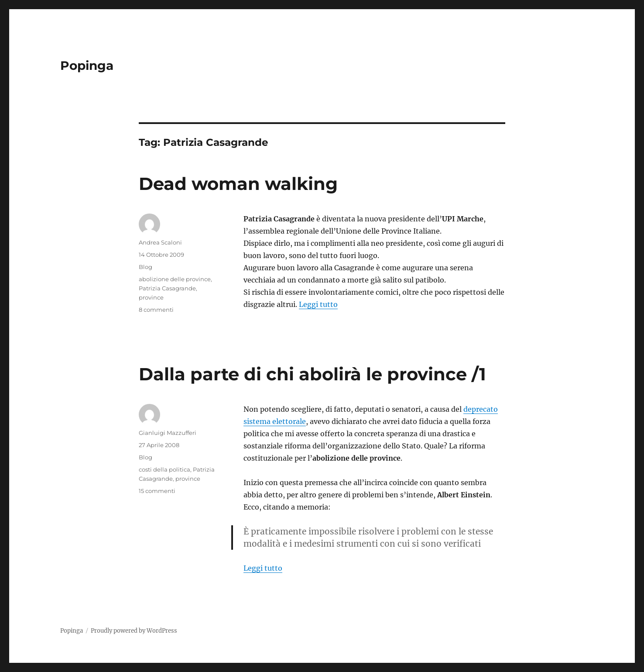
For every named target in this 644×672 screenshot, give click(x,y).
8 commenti (156, 310)
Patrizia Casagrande (167, 288)
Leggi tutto (318, 304)
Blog (146, 267)
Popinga (87, 65)
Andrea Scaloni (160, 242)
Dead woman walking (238, 184)
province (151, 297)
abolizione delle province (175, 279)
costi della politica (164, 469)
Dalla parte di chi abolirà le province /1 (312, 374)
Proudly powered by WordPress (134, 631)
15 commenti (157, 491)
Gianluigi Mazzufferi (168, 433)
